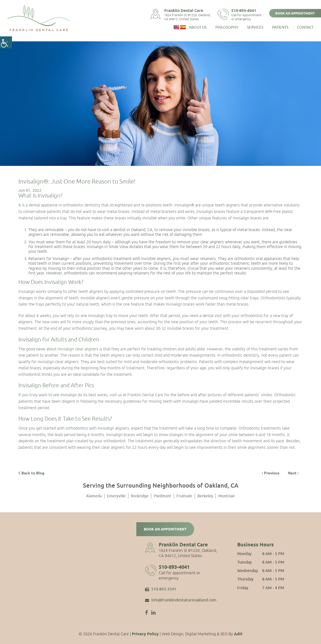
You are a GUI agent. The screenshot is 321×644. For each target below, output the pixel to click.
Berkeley (205, 496)
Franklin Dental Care (184, 11)
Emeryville (116, 496)
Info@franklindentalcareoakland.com (181, 600)
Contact (305, 28)
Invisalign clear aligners (78, 349)
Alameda (94, 496)
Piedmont (162, 496)
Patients (280, 28)
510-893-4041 (244, 11)
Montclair (227, 496)
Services (255, 28)
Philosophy (227, 28)
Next (293, 473)
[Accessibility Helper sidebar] (6, 42)
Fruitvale (184, 496)
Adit (238, 634)
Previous (271, 473)
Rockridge (140, 496)
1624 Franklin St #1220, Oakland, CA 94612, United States (188, 17)
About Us (198, 28)
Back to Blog (31, 473)
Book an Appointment (295, 13)
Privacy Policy (145, 634)
